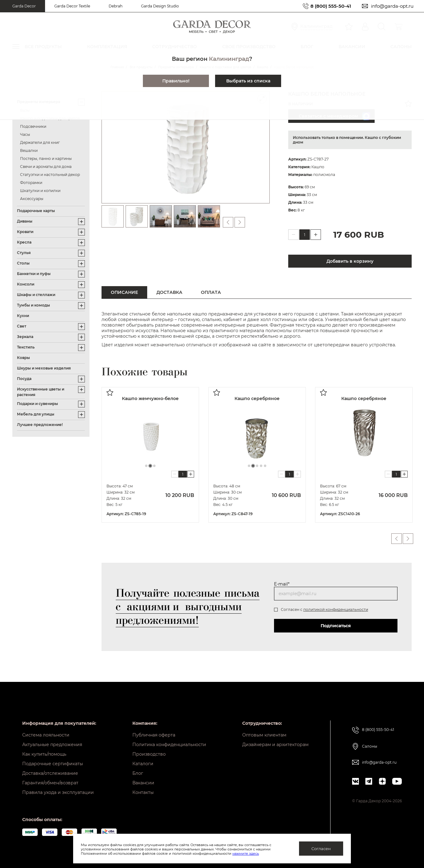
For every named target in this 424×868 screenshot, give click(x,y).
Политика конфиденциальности (169, 745)
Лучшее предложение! (40, 425)
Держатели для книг (40, 142)
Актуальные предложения (52, 745)
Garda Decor (24, 6)
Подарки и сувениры (37, 404)
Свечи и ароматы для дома (46, 167)
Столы (23, 263)
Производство (149, 754)
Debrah (116, 6)
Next (408, 539)
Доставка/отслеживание (50, 773)
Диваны (25, 221)
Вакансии (143, 783)
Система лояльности (46, 735)
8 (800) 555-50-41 (331, 6)
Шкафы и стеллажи (36, 295)
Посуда (24, 379)
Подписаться (336, 626)
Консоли (26, 284)
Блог (138, 773)
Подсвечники (33, 126)
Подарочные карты (36, 211)
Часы (25, 134)
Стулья (24, 253)
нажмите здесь (246, 853)
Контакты (143, 792)
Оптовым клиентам (264, 735)
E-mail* (282, 584)
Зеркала (25, 337)
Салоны (370, 746)
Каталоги (143, 764)
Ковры (23, 358)
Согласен (321, 849)
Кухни (23, 316)
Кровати (25, 232)
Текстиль (26, 347)
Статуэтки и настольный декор (50, 175)
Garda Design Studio (160, 6)
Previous (397, 539)
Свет (22, 326)
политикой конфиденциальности (336, 609)
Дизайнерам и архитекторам (275, 745)
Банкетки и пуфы (34, 274)
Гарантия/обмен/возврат (50, 783)
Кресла (24, 242)
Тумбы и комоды (33, 305)
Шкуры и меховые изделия (44, 368)
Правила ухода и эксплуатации (58, 792)
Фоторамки (31, 183)
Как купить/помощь (44, 754)
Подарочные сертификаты (53, 764)
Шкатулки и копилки (40, 191)
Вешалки (29, 150)
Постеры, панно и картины (46, 159)
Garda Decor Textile (72, 6)
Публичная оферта (154, 735)
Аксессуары (32, 199)
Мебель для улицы (36, 414)
